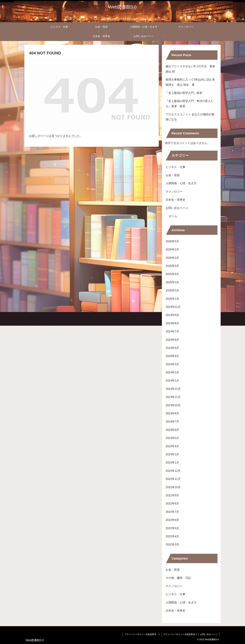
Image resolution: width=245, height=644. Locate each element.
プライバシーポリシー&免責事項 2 (180, 634)
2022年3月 (172, 545)
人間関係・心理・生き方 (181, 183)
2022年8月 (172, 504)
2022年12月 (173, 471)
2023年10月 (173, 405)
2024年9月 (172, 315)
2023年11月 (173, 397)
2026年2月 (172, 249)
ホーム (173, 216)
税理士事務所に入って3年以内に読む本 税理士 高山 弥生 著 (192, 82)
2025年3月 (172, 282)
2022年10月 (173, 487)
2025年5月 (172, 266)
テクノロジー (174, 192)
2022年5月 (172, 528)
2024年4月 (172, 356)
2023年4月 (172, 446)
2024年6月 (172, 340)
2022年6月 (172, 520)
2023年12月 (173, 389)
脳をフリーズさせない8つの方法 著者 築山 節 (192, 69)
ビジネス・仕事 (175, 167)
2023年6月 (172, 430)
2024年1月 (172, 381)
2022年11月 (173, 479)
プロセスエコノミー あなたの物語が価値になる (190, 117)
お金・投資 (173, 175)
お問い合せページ (177, 208)
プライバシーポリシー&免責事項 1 (142, 634)
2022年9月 (172, 495)
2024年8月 (172, 323)
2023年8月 (172, 413)
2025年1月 (172, 299)
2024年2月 (172, 372)
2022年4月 (172, 536)
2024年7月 (172, 331)
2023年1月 (172, 463)
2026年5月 (172, 241)
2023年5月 (172, 438)
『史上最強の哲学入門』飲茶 (184, 93)
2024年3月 (172, 364)
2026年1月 (172, 258)
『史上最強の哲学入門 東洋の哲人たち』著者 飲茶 (190, 104)
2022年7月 (172, 512)
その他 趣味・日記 (180, 578)
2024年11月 (173, 307)
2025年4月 (172, 274)
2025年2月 (172, 290)
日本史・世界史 (175, 200)
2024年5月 (172, 348)
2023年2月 (172, 454)
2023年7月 (172, 422)
